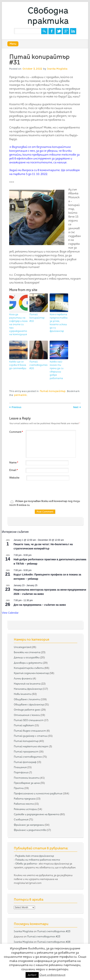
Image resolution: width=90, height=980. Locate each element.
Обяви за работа (26, 864)
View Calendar (10, 613)
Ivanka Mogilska (57, 69)
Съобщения (21, 819)
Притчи (19, 788)
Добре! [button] (32, 975)
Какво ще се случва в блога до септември (18, 365)
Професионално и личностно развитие (38, 793)
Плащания (20, 767)
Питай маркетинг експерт (31, 746)
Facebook (52, 31)
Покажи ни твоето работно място (38, 860)
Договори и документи (28, 663)
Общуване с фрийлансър (29, 704)
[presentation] (37, 490)
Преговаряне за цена (27, 783)
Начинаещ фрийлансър (28, 689)
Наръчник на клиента (27, 684)
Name (14, 463)
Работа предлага (25, 799)
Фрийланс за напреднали (29, 825)
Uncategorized (22, 647)
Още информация (52, 975)
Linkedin (73, 31)
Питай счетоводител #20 (38, 365)
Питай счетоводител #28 (54, 942)
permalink (20, 395)
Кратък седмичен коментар (31, 673)
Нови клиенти (23, 694)
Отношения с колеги (27, 715)
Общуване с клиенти (27, 699)
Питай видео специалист (30, 731)
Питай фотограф (25, 762)
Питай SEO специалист (29, 720)
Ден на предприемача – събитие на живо (40, 605)
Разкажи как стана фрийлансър (35, 856)
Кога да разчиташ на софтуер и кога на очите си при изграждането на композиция (18, 324)
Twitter (59, 31)
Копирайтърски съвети (29, 668)
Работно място (24, 804)
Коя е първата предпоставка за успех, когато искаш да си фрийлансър (59, 323)
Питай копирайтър (53, 391)
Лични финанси (23, 678)
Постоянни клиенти (27, 778)
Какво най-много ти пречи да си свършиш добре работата (57, 370)
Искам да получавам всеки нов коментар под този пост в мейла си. (45, 503)
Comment (16, 432)
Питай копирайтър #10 (37, 318)
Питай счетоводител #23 (54, 931)
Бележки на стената (27, 652)
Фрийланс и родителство (30, 830)
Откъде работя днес (27, 710)
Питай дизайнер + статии (31, 736)
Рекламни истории (25, 809)
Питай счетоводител (28, 757)
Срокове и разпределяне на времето (37, 814)
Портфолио (21, 772)
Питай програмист (26, 752)
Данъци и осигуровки (27, 657)
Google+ (66, 31)
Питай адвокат (24, 725)
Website (14, 478)
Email (14, 470)
